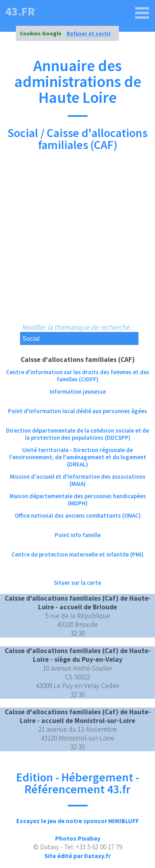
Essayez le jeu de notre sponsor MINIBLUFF (77, 821)
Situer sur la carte (77, 583)
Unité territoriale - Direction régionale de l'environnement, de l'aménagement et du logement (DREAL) (78, 454)
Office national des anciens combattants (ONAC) (78, 515)
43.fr (20, 11)
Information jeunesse (78, 391)
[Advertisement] (77, 241)
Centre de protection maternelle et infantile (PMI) (77, 554)
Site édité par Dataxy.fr (77, 856)
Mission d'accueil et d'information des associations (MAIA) (78, 480)
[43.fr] (142, 13)
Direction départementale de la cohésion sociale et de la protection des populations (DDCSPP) (77, 434)
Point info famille (78, 535)
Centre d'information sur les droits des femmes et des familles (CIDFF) (78, 376)
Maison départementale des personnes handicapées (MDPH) (78, 500)
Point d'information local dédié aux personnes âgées (77, 411)
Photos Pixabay (78, 838)
